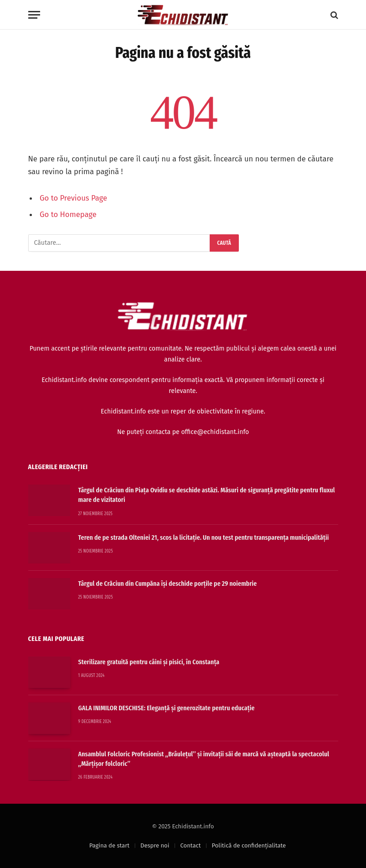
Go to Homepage (68, 214)
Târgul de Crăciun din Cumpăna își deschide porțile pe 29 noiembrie (168, 584)
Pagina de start (109, 845)
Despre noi (155, 845)
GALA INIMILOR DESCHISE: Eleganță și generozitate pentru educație (167, 708)
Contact (191, 845)
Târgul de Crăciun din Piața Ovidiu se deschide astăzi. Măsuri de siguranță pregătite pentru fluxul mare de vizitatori (207, 495)
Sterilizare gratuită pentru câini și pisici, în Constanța (149, 662)
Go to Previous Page (73, 198)
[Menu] (34, 15)
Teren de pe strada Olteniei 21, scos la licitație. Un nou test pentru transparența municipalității (204, 537)
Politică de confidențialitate (249, 845)
